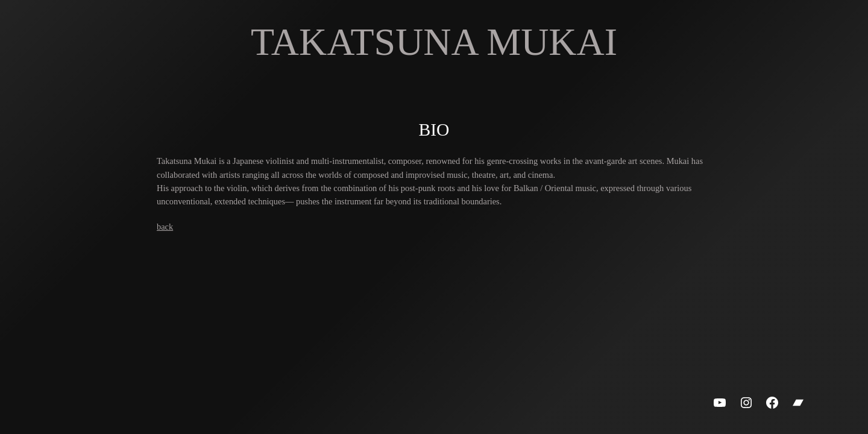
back (165, 227)
